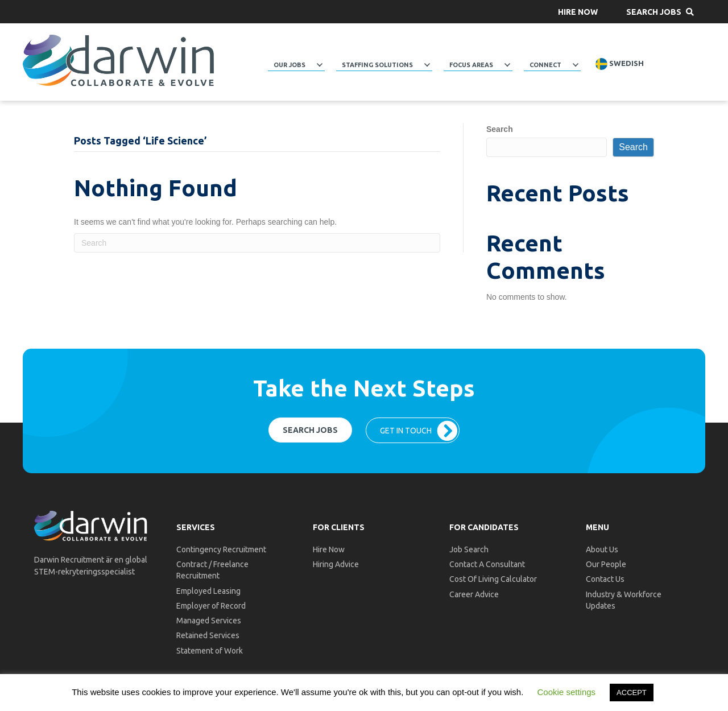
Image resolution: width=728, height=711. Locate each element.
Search (500, 129)
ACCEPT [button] (632, 693)
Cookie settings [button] (567, 692)
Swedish (620, 64)
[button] (578, 12)
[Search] (257, 243)
